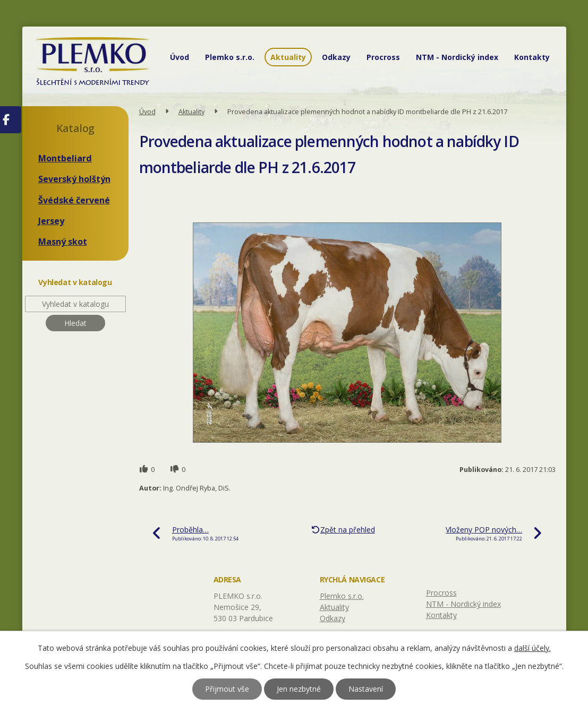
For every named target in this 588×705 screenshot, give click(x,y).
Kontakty (532, 57)
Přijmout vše (227, 689)
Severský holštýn (74, 179)
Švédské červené (74, 200)
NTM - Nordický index (457, 57)
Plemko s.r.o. (230, 57)
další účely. (532, 648)
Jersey (51, 221)
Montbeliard (65, 158)
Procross (383, 57)
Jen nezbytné (299, 689)
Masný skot (63, 242)
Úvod (180, 57)
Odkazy (336, 57)
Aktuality (288, 57)
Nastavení (366, 689)
